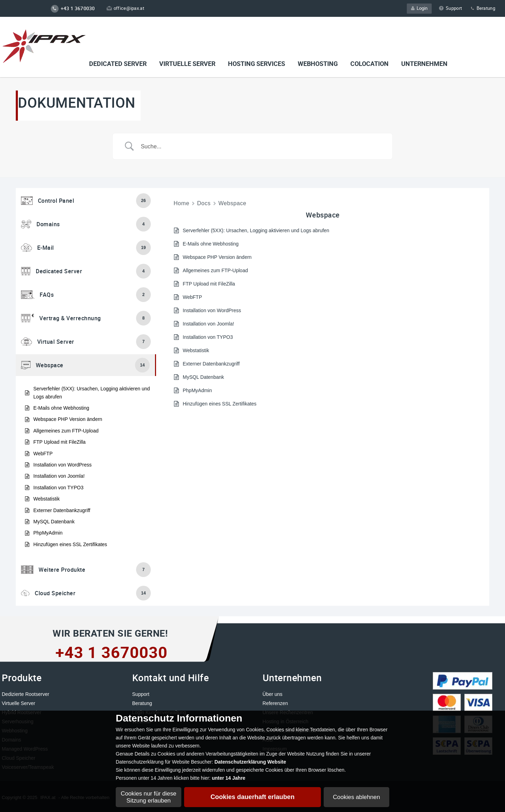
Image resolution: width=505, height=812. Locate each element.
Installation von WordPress (62, 465)
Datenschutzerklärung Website (250, 762)
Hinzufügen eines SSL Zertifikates (70, 544)
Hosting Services (257, 63)
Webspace (233, 203)
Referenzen (275, 703)
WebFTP (43, 454)
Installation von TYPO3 (58, 488)
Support (450, 8)
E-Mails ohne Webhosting (61, 408)
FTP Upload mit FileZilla (59, 442)
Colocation (369, 63)
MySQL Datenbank (54, 522)
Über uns (273, 694)
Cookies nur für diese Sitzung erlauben (149, 797)
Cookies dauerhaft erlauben (252, 797)
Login (419, 8)
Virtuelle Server (18, 703)
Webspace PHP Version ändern (68, 419)
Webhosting (318, 63)
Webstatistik (46, 499)
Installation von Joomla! (59, 476)
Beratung (483, 8)
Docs (204, 203)
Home (181, 203)
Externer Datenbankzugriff (62, 510)
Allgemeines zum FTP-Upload (66, 431)
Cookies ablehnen (356, 797)
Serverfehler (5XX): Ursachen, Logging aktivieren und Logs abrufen (92, 392)
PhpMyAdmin (48, 533)
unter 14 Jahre (229, 778)
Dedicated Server (118, 63)
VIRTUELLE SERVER (187, 63)
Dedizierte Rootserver (25, 694)
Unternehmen (424, 63)
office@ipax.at (125, 8)
